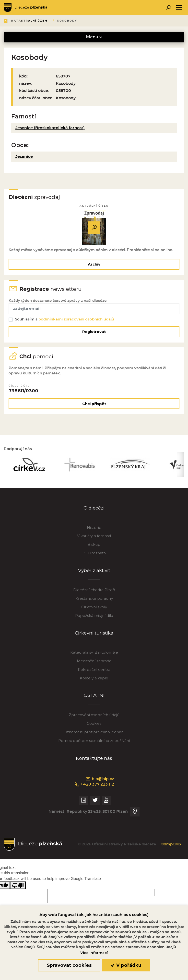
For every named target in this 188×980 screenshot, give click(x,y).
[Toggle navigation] (179, 7)
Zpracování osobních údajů (94, 718)
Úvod (33, 21)
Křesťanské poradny (94, 601)
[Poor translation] (18, 888)
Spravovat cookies (69, 965)
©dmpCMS (170, 847)
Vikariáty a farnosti (94, 539)
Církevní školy (94, 610)
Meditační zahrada (94, 664)
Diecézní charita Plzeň (94, 592)
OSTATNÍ (94, 698)
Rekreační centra (94, 672)
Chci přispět (94, 406)
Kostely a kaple (94, 681)
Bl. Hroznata (94, 556)
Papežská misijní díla (94, 618)
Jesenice (24, 157)
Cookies (94, 726)
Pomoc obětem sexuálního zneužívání (94, 743)
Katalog (55, 21)
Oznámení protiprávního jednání (94, 735)
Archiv (94, 264)
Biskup (94, 547)
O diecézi (94, 511)
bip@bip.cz (100, 782)
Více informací (94, 953)
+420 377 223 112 (94, 787)
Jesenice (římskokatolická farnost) (50, 128)
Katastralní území (90, 21)
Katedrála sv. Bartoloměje (94, 655)
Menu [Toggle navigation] (94, 37)
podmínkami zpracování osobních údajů (76, 321)
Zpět (12, 21)
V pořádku (126, 965)
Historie (94, 530)
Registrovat (94, 333)
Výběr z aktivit (94, 573)
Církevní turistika (94, 635)
